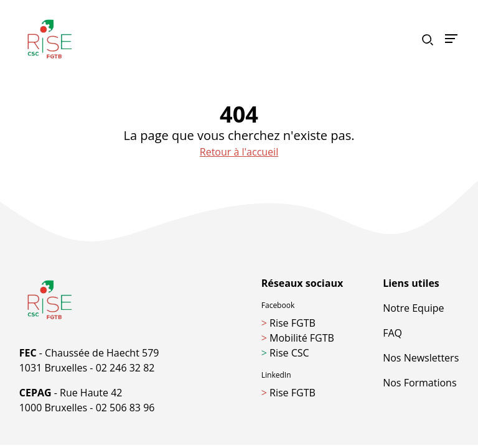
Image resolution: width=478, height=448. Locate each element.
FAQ (392, 333)
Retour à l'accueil (239, 152)
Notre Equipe (413, 308)
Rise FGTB (288, 323)
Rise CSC (285, 353)
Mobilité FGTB (298, 338)
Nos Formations (419, 383)
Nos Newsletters (421, 358)
